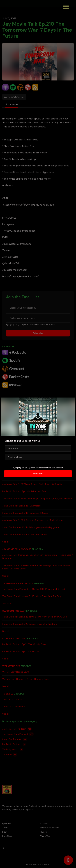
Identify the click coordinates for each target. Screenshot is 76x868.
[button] (69, 393)
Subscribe (38, 473)
